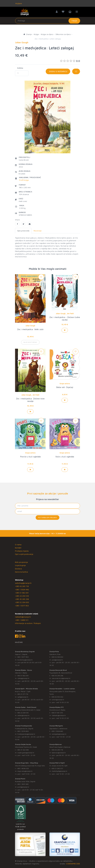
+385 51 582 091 (22, 593)
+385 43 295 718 (22, 586)
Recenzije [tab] (38, 231)
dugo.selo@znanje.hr (25, 771)
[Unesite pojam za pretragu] (48, 21)
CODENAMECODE (73, 864)
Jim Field (70, 313)
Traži (74, 21)
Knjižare (18, 3)
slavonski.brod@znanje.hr (61, 678)
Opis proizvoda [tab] (23, 231)
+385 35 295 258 (22, 599)
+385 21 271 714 (22, 694)
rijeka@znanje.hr (23, 678)
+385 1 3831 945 (23, 784)
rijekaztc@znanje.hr (59, 715)
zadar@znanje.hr (23, 715)
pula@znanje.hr (57, 660)
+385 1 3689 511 (22, 620)
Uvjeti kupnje (20, 565)
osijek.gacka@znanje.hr (26, 753)
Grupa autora (65, 383)
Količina (20, 68)
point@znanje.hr (23, 787)
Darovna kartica (21, 572)
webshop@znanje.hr (23, 583)
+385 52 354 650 (22, 602)
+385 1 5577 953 (22, 606)
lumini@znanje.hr (58, 700)
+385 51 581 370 (57, 713)
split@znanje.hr (23, 697)
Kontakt (18, 548)
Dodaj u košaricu (58, 71)
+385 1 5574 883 (23, 731)
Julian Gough (30, 326)
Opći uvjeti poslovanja (24, 554)
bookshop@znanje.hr (25, 660)
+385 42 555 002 (57, 697)
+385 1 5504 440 (22, 590)
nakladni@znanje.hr (23, 617)
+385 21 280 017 (57, 768)
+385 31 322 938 (23, 750)
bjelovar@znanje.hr (59, 753)
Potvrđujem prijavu (47, 517)
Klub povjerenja (21, 562)
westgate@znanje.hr (59, 734)
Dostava (18, 569)
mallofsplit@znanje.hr (60, 771)
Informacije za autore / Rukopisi (28, 623)
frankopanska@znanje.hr (26, 734)
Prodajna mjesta (22, 551)
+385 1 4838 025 (23, 768)
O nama (18, 545)
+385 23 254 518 (22, 596)
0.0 (70, 61)
